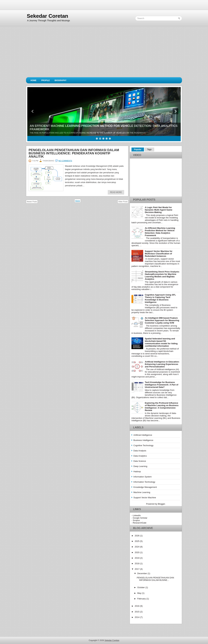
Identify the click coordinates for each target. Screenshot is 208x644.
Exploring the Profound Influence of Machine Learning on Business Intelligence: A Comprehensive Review (162, 407)
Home (33, 80)
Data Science (140, 461)
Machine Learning (142, 492)
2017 (137, 569)
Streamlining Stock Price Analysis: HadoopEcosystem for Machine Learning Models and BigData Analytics (162, 275)
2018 (137, 563)
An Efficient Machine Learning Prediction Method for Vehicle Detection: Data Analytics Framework (160, 232)
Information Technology (144, 482)
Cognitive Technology (143, 445)
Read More (116, 192)
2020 (137, 552)
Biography (61, 80)
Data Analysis (140, 451)
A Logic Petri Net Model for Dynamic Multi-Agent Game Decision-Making (159, 210)
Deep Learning (140, 466)
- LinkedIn (136, 515)
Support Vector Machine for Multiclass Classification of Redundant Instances (159, 254)
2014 (137, 617)
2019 (137, 558)
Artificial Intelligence (143, 435)
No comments (65, 161)
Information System (143, 477)
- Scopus (136, 520)
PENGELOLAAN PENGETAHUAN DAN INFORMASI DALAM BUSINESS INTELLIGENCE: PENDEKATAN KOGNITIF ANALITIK (74, 153)
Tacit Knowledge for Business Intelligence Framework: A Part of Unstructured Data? (162, 385)
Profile (45, 80)
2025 (137, 541)
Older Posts (123, 202)
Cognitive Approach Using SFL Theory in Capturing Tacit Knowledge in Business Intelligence (160, 298)
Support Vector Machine (145, 498)
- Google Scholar (139, 518)
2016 (137, 606)
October (141, 587)
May (140, 593)
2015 (137, 612)
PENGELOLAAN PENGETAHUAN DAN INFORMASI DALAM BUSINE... (155, 579)
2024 (137, 547)
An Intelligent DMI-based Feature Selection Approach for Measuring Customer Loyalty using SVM (162, 320)
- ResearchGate (139, 523)
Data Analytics (140, 456)
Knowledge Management (145, 487)
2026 (137, 536)
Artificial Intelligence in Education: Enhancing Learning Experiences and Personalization (162, 364)
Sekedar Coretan (47, 16)
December (143, 573)
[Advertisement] (104, 53)
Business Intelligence (143, 440)
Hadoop (137, 471)
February (142, 599)
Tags (149, 149)
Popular (138, 149)
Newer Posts (32, 202)
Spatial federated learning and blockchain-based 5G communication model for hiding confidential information (161, 342)
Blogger (161, 504)
